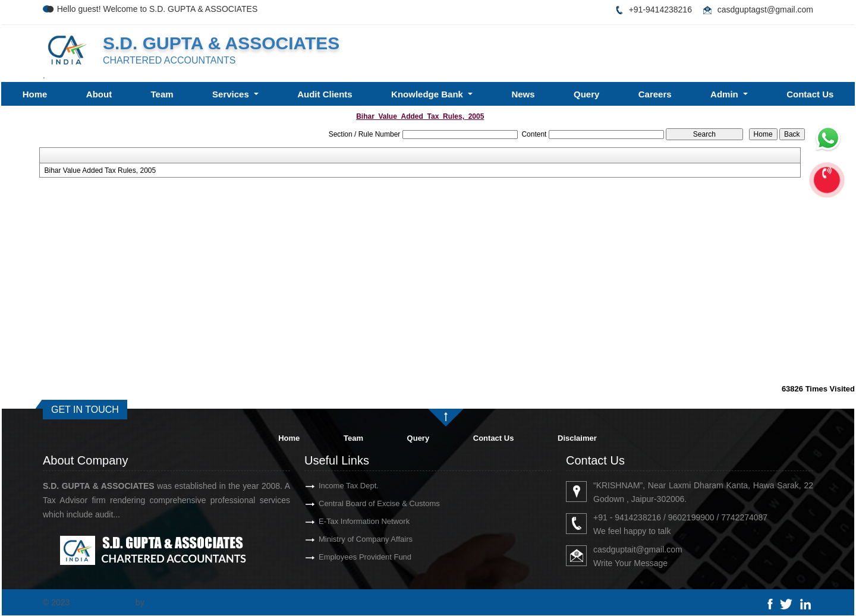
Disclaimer (577, 438)
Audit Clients (325, 94)
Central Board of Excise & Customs (362, 503)
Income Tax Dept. (331, 486)
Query (586, 94)
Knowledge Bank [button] (428, 94)
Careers (655, 94)
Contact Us (810, 94)
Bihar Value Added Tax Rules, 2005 (100, 170)
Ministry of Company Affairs (348, 539)
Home (35, 94)
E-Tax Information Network (347, 521)
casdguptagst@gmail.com (765, 10)
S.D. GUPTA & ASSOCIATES (221, 43)
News (523, 94)
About (99, 94)
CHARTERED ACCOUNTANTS (169, 60)
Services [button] (232, 94)
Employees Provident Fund (348, 557)
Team (162, 94)
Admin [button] (726, 94)
